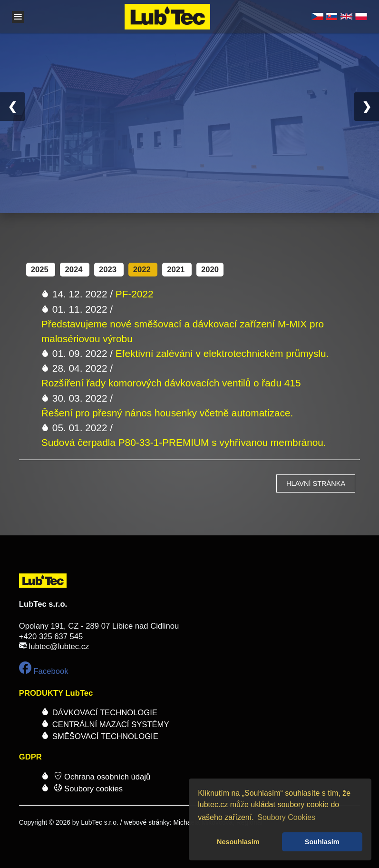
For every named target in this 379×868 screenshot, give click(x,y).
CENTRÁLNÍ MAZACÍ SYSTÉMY (111, 725)
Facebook (44, 671)
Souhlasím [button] (322, 842)
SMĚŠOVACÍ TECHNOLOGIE (105, 736)
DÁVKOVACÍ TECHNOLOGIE (105, 713)
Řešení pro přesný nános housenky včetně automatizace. (167, 413)
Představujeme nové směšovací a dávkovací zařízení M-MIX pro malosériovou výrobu (183, 331)
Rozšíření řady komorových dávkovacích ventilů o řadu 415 (171, 383)
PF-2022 (135, 294)
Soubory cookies (88, 789)
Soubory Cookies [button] (286, 817)
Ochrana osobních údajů (101, 777)
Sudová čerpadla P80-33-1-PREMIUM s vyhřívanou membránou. (184, 442)
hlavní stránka (316, 483)
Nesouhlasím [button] (238, 842)
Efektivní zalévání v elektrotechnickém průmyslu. (222, 353)
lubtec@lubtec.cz (59, 646)
